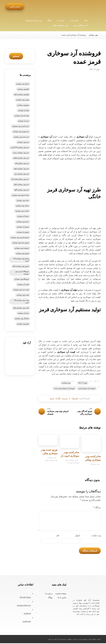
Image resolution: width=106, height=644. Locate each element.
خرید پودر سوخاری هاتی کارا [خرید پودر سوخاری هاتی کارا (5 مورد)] (20, 179)
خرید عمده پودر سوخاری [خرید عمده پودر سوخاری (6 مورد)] (21, 137)
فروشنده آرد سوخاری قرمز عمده (64, 388)
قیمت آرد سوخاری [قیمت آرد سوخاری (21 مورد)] (23, 284)
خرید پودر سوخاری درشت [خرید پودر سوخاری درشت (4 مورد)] (21, 153)
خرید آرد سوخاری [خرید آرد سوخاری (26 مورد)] (23, 121)
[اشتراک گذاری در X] (71, 399)
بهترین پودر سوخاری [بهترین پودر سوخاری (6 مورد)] (23, 100)
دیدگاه (97, 508)
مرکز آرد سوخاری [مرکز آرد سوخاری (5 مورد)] (23, 313)
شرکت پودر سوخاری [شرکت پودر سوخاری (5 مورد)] (22, 206)
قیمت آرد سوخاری (66, 352)
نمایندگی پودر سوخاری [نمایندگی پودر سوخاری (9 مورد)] (22, 318)
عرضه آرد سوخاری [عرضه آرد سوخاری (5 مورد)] (23, 216)
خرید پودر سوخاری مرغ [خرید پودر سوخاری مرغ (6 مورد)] (22, 174)
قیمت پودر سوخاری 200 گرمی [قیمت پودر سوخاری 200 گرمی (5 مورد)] (21, 301)
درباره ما (49, 594)
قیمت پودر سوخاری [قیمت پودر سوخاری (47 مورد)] (23, 295)
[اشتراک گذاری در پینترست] (65, 399)
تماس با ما (62, 598)
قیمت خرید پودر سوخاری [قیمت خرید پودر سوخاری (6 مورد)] (21, 290)
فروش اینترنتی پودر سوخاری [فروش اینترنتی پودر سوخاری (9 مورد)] (20, 237)
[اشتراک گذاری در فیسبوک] (78, 399)
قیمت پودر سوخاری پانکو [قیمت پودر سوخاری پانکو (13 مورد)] (21, 308)
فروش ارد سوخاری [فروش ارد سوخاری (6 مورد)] (23, 232)
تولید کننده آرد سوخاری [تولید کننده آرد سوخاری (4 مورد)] (22, 116)
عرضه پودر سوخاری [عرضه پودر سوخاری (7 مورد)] (23, 222)
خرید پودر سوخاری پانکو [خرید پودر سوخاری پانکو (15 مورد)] (21, 184)
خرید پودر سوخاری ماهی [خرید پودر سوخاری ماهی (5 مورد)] (21, 169)
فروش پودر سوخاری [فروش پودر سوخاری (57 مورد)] (22, 253)
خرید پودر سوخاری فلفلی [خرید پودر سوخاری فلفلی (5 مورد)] (21, 158)
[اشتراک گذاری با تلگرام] (56, 399)
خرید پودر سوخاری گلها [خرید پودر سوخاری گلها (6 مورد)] (22, 190)
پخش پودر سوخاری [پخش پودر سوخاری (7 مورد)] (23, 324)
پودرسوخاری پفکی (51, 461)
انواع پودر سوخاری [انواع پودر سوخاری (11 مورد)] (23, 89)
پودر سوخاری (66, 383)
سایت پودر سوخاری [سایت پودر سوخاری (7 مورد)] (23, 200)
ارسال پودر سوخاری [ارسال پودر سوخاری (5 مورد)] (23, 84)
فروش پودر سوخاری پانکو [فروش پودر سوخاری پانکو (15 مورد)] (21, 266)
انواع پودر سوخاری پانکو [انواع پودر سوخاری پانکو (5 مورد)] (22, 94)
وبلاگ (50, 598)
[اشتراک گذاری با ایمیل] (48, 399)
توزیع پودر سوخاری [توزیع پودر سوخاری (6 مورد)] (23, 105)
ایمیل (78, 536)
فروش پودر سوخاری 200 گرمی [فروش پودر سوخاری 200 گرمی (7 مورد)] (21, 260)
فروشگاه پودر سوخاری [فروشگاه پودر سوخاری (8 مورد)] (22, 279)
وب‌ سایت (96, 536)
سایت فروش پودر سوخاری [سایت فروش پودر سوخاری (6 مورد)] (20, 195)
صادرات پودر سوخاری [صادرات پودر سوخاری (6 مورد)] (22, 211)
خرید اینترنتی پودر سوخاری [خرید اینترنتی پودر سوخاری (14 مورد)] (21, 126)
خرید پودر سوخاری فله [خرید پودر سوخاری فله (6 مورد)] (22, 163)
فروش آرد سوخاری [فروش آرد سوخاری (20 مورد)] (23, 227)
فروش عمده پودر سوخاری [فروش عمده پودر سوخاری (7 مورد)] (21, 243)
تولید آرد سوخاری (69, 290)
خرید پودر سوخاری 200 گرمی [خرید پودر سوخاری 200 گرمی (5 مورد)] (20, 147)
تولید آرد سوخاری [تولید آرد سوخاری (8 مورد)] (23, 110)
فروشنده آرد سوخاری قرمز (87, 388)
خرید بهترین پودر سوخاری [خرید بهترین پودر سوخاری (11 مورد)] (21, 131)
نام (58, 536)
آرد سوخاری (82, 137)
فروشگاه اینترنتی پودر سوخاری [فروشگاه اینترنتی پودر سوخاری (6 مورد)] (22, 273)
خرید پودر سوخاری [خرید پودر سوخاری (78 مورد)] (23, 142)
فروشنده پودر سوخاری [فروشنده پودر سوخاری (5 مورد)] (22, 248)
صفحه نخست (61, 594)
